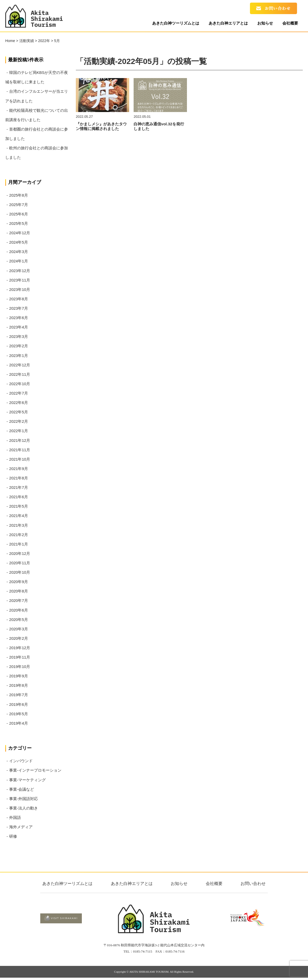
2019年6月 (19, 704)
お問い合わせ (253, 884)
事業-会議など (22, 789)
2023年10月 (20, 289)
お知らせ (261, 24)
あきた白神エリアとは (222, 24)
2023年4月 (19, 327)
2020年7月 (19, 600)
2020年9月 (19, 582)
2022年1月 (19, 431)
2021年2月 (19, 535)
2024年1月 (19, 261)
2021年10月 (20, 459)
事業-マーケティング (27, 780)
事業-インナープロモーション (35, 770)
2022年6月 (19, 403)
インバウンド (21, 761)
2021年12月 (20, 440)
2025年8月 (19, 195)
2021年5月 (19, 506)
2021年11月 (20, 450)
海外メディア (21, 827)
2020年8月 (19, 591)
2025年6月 (19, 214)
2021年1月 (19, 544)
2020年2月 (19, 638)
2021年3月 (19, 525)
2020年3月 (19, 629)
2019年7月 (19, 695)
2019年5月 (19, 714)
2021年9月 (19, 469)
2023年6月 (19, 318)
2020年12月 (20, 553)
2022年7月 (19, 393)
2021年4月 (19, 516)
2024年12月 (20, 233)
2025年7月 (19, 205)
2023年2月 (19, 346)
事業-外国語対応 (24, 799)
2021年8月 (19, 478)
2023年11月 (20, 280)
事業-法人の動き (24, 808)
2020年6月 (19, 610)
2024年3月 (19, 252)
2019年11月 (20, 657)
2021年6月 (19, 497)
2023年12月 (20, 271)
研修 (13, 836)
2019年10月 (20, 667)
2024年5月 (19, 242)
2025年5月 (19, 223)
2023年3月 (19, 336)
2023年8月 (19, 299)
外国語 (15, 817)
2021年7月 (19, 487)
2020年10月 (20, 572)
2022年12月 (20, 365)
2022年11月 (20, 374)
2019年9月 (19, 676)
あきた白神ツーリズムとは (167, 24)
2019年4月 (19, 723)
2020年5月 (19, 620)
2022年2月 (19, 421)
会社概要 (289, 24)
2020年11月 (20, 563)
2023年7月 (19, 308)
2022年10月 (20, 384)
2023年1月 (19, 356)
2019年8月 (19, 685)
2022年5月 (19, 412)
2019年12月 (20, 648)
